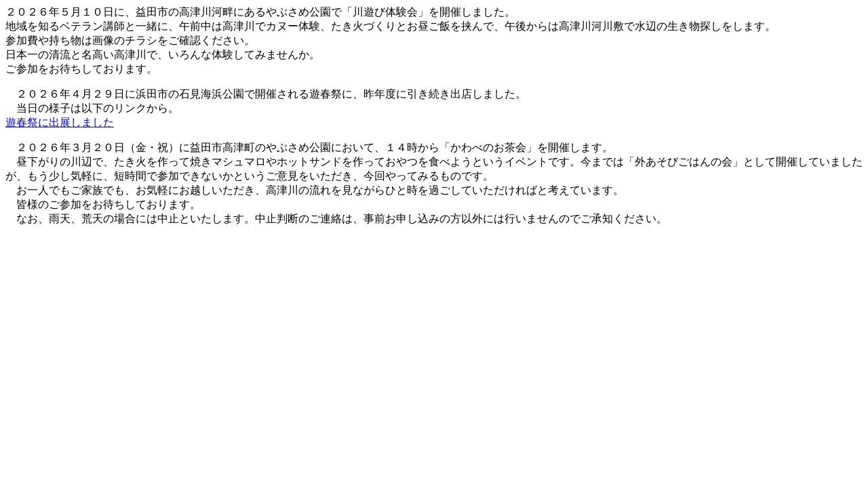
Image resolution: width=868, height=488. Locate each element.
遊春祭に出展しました (60, 122)
